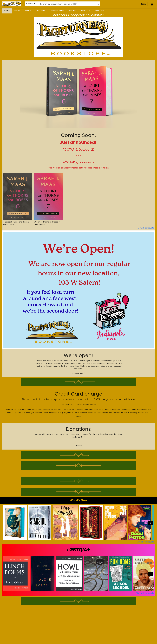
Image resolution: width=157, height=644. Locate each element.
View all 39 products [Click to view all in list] (145, 542)
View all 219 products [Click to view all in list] (145, 593)
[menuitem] (7, 11)
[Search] (98, 4)
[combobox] (32, 4)
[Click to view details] (18, 196)
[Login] (142, 4)
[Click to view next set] (151, 523)
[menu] (78, 11)
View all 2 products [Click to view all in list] (146, 228)
